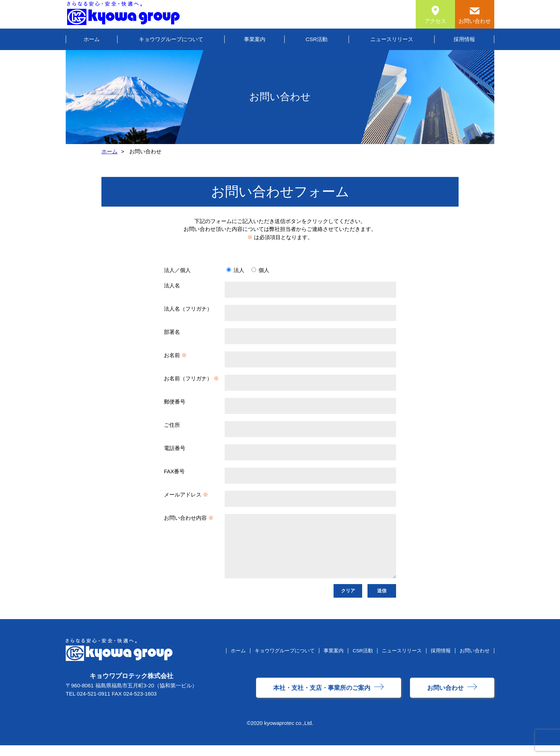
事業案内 (255, 39)
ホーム (92, 39)
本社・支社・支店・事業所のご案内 (322, 699)
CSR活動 (317, 39)
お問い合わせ (475, 661)
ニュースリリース (392, 39)
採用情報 (464, 39)
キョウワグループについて (171, 39)
